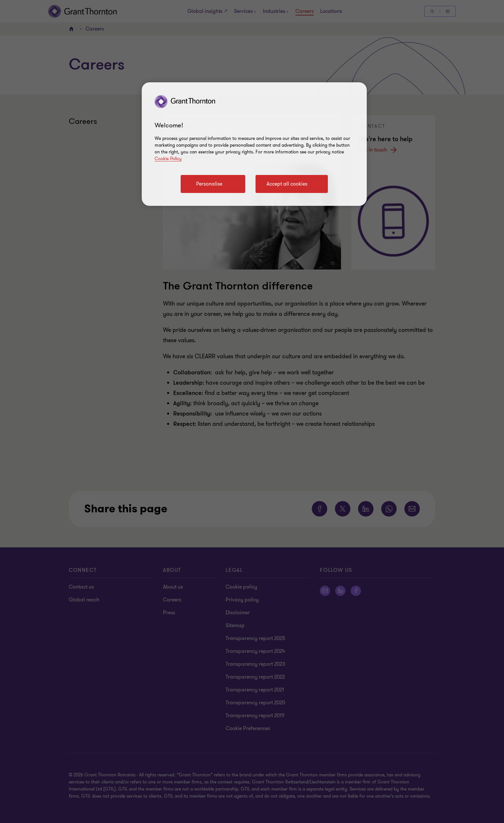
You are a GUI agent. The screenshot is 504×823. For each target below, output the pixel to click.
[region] (254, 144)
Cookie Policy (168, 159)
